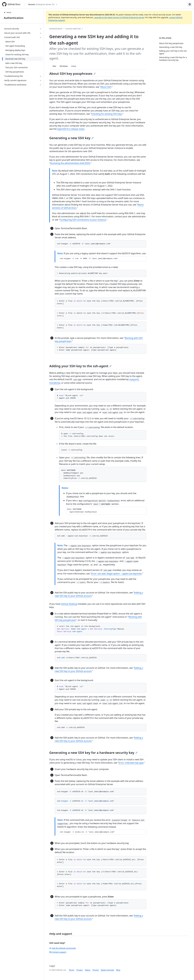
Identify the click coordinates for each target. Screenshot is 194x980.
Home (7, 12)
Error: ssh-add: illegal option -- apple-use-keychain (116, 574)
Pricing (96, 970)
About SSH (106, 87)
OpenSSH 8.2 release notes (71, 129)
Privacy (80, 970)
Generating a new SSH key (71, 138)
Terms (72, 970)
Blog (118, 970)
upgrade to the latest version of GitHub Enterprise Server (119, 17)
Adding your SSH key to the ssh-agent (80, 366)
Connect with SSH (73, 29)
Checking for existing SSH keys (107, 114)
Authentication (14, 18)
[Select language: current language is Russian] (190, 4)
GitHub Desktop (69, 604)
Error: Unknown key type (131, 763)
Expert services (107, 970)
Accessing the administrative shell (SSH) (70, 163)
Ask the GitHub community (63, 948)
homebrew (55, 383)
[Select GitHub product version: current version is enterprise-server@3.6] (43, 4)
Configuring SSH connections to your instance (83, 220)
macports (134, 379)
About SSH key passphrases (72, 73)
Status (88, 970)
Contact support (58, 952)
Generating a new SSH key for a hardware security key (93, 753)
